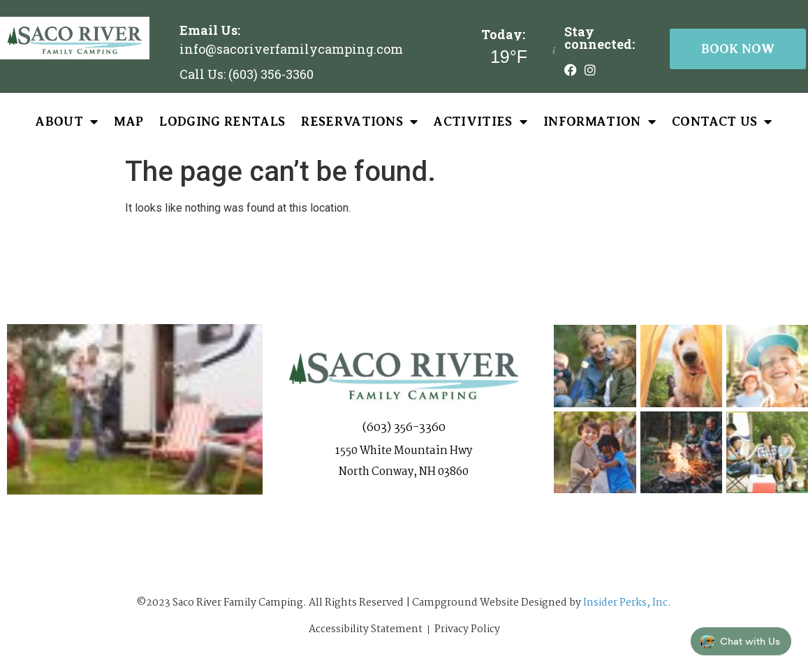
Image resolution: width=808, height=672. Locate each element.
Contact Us (722, 122)
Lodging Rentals (222, 122)
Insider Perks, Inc (625, 603)
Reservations (359, 122)
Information (600, 122)
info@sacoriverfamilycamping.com (291, 49)
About (67, 122)
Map (128, 122)
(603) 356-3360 (404, 428)
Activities (480, 122)
